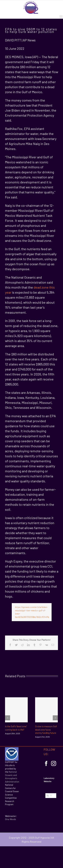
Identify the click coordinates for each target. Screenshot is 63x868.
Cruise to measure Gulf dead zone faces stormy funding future (46, 730)
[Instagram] (54, 763)
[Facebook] (46, 763)
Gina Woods (10, 819)
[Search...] (51, 796)
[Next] (55, 718)
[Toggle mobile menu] (61, 17)
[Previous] (8, 718)
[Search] (48, 796)
